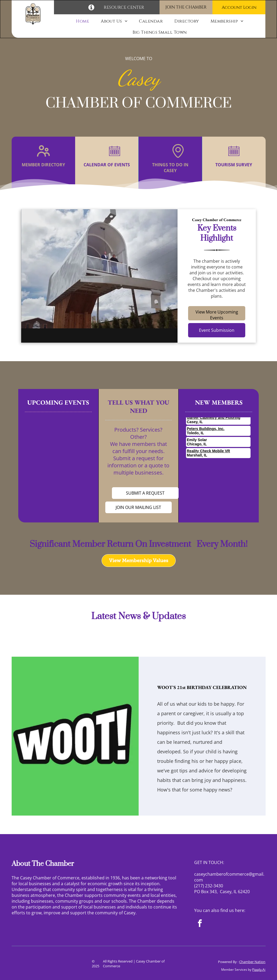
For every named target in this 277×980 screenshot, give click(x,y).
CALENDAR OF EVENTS (107, 165)
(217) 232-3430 (209, 886)
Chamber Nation (252, 962)
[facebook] (200, 924)
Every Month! (220, 544)
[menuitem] (83, 21)
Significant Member (67, 544)
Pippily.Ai (259, 970)
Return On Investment (149, 544)
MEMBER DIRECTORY (43, 165)
